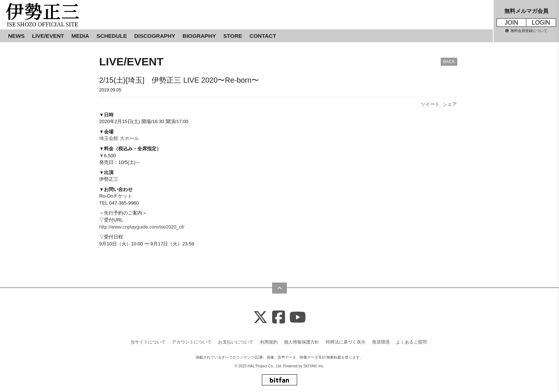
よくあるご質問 (411, 342)
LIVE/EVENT (48, 36)
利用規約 (269, 342)
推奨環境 (381, 342)
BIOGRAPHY (199, 36)
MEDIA (80, 36)
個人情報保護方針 (302, 342)
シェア (450, 104)
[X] (260, 318)
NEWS (16, 36)
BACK (449, 62)
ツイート (430, 104)
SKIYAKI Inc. (314, 366)
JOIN (511, 23)
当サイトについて (148, 342)
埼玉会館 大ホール (119, 138)
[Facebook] (279, 318)
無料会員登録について (526, 31)
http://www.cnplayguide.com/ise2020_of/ (142, 227)
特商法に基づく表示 (346, 342)
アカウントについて (192, 342)
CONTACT (263, 36)
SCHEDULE (112, 36)
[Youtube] (298, 318)
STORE (233, 36)
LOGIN (541, 23)
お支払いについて (236, 342)
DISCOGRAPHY (155, 36)
